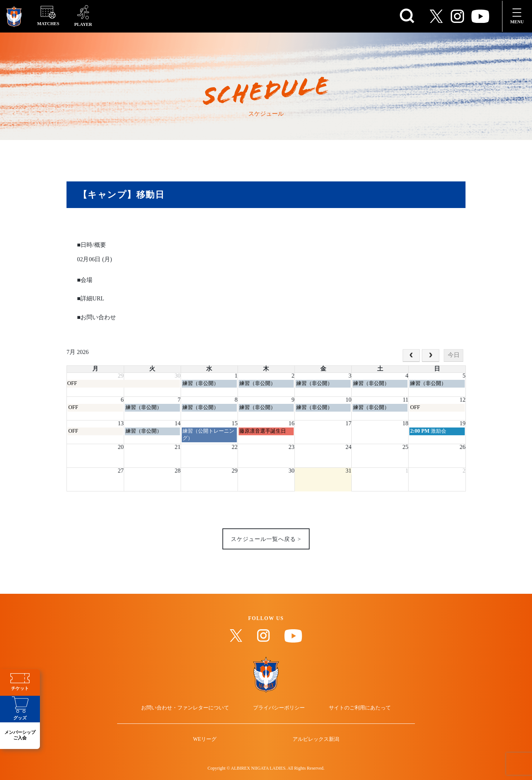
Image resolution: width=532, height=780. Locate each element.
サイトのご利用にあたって (355, 712)
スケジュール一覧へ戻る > (266, 540)
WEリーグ (208, 748)
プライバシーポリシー (279, 712)
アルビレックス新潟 (313, 748)
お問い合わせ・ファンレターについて (190, 712)
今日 (454, 355)
